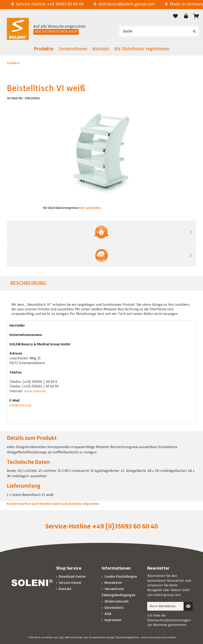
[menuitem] (159, 31)
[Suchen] (194, 30)
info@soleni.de (20, 405)
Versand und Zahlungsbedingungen (118, 592)
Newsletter (113, 583)
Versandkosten (97, 638)
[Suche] (159, 31)
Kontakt (65, 589)
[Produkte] (44, 50)
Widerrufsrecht (116, 601)
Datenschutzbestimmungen (169, 620)
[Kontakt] (101, 50)
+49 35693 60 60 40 (65, 4)
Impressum (113, 620)
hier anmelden (90, 208)
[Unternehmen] (73, 50)
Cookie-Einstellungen (120, 576)
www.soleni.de (35, 391)
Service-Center (70, 583)
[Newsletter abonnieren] (188, 606)
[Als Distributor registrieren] (142, 50)
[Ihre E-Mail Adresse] (166, 606)
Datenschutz (114, 608)
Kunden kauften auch (23, 504)
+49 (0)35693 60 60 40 (125, 526)
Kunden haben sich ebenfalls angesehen (69, 504)
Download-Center (72, 576)
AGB (107, 614)
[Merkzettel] (176, 16)
